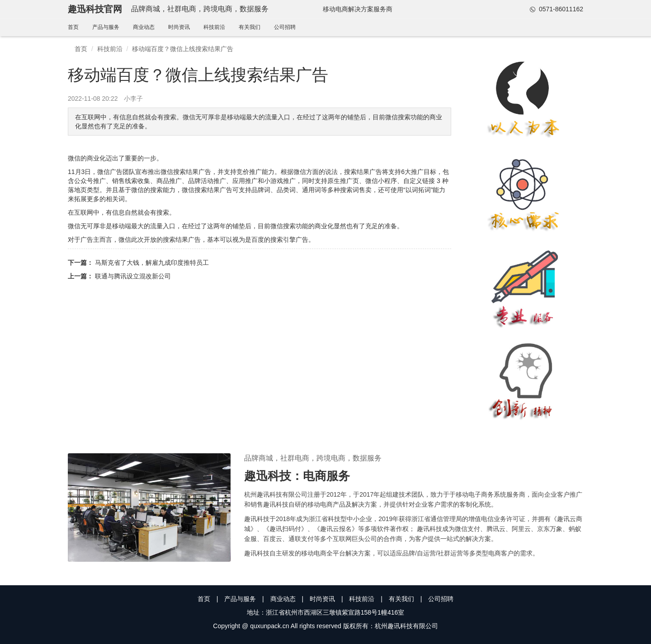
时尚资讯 (179, 27)
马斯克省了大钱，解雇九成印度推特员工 (152, 263)
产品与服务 (106, 27)
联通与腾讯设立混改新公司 (133, 276)
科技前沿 (214, 27)
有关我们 (250, 27)
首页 (73, 27)
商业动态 (144, 27)
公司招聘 (285, 27)
